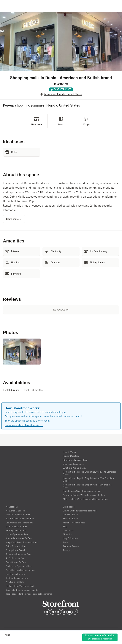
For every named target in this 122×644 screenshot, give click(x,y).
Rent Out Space (70, 518)
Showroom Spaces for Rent (18, 554)
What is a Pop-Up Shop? (75, 468)
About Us (67, 534)
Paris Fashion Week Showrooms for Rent (82, 491)
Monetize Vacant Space (74, 523)
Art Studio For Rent (15, 582)
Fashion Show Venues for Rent (20, 586)
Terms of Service (71, 546)
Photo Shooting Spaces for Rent (20, 570)
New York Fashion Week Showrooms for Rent (84, 495)
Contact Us (68, 530)
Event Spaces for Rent (16, 562)
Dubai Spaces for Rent (16, 546)
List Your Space (70, 515)
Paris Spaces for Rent (16, 530)
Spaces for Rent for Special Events (22, 590)
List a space (69, 507)
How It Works (69, 452)
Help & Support (70, 538)
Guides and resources (73, 464)
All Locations (12, 507)
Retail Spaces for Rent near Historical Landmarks (29, 594)
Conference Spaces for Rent (19, 566)
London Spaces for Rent (17, 534)
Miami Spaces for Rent (16, 527)
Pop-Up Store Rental (15, 550)
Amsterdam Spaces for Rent (19, 538)
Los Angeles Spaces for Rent (19, 523)
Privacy (66, 550)
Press (66, 542)
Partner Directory (71, 456)
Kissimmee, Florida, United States (63, 94)
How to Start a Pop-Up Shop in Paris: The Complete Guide (87, 486)
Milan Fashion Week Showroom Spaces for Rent (86, 499)
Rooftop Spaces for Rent (17, 578)
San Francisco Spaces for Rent (20, 518)
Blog (65, 527)
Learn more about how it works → (24, 425)
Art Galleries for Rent (15, 558)
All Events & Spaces (15, 511)
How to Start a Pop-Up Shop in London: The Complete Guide (88, 479)
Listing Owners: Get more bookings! (80, 511)
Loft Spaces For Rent (15, 574)
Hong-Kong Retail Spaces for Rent (22, 542)
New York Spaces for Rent (18, 515)
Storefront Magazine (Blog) (76, 460)
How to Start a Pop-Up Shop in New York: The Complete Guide (89, 473)
